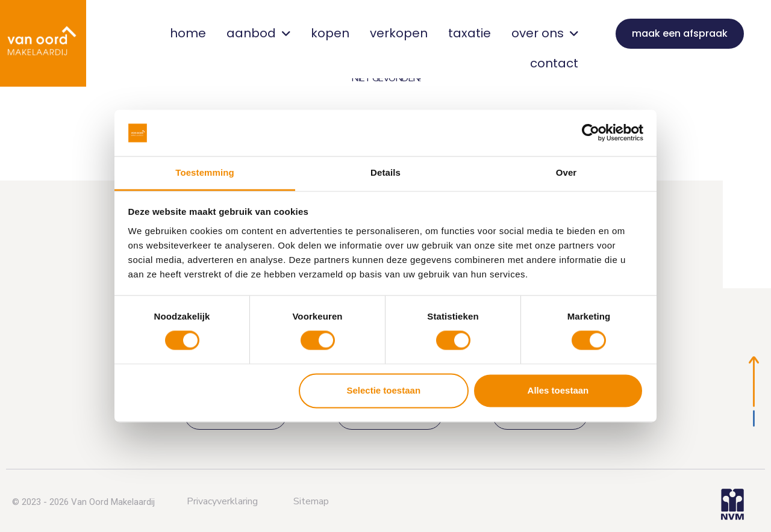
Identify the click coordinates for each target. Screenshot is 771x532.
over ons (545, 33)
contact (554, 63)
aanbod (258, 33)
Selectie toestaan (384, 390)
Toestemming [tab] (205, 172)
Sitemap (311, 501)
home (188, 33)
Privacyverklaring (222, 501)
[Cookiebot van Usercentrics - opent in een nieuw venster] (591, 133)
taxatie (470, 33)
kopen (330, 33)
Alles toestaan (558, 390)
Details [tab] (385, 172)
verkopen (399, 33)
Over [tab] (567, 172)
